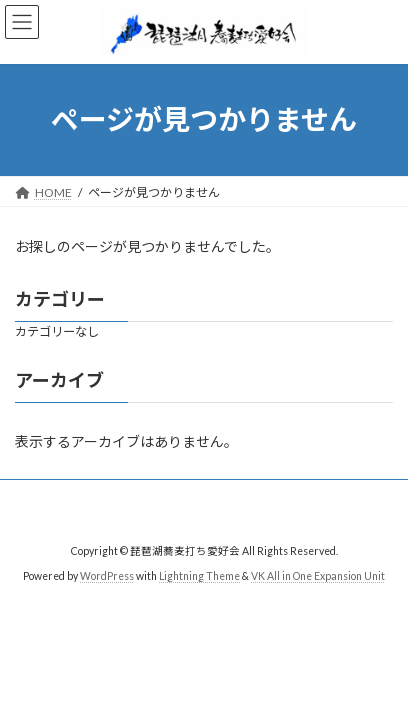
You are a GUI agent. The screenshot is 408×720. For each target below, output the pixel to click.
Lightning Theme (199, 576)
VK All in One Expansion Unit (318, 576)
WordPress (107, 576)
